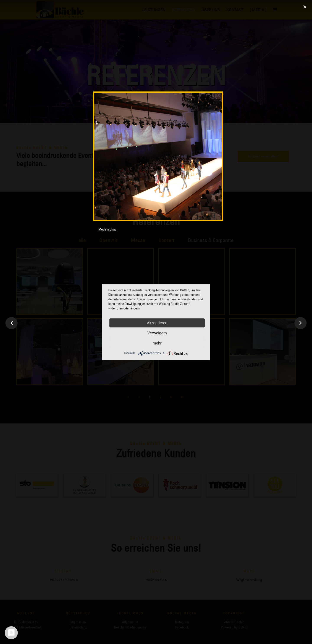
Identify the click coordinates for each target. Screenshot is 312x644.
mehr (157, 343)
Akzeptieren (157, 323)
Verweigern (157, 333)
